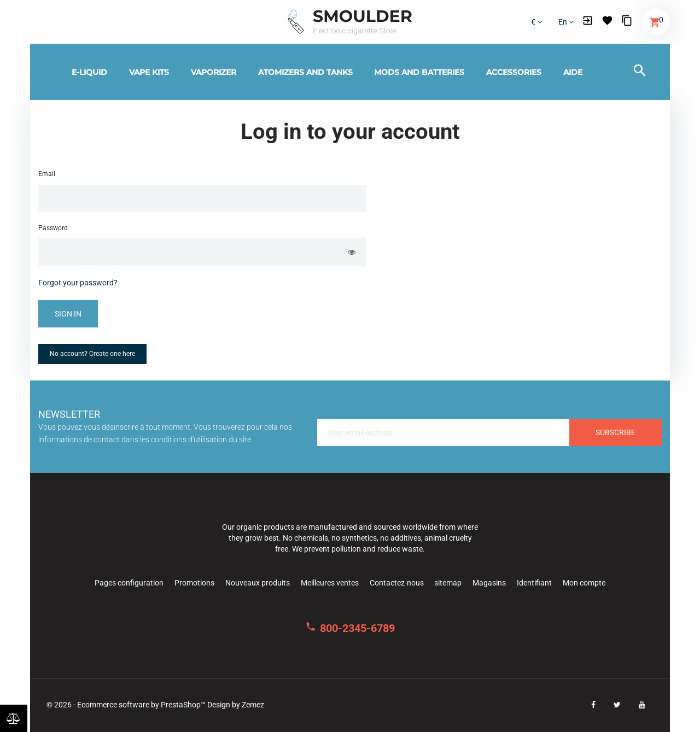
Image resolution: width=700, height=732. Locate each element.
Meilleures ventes (330, 583)
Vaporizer (214, 72)
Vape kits (149, 72)
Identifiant (534, 583)
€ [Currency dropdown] (536, 22)
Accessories (514, 72)
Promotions (194, 583)
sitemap (448, 583)
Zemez (253, 705)
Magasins (489, 583)
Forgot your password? (78, 283)
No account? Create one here (92, 354)
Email (47, 174)
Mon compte (584, 583)
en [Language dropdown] (566, 22)
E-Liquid (89, 72)
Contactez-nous (397, 583)
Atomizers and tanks (305, 72)
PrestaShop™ (184, 705)
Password (53, 228)
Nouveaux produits (258, 583)
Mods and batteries (419, 72)
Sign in (68, 314)
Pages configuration (129, 583)
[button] (588, 22)
